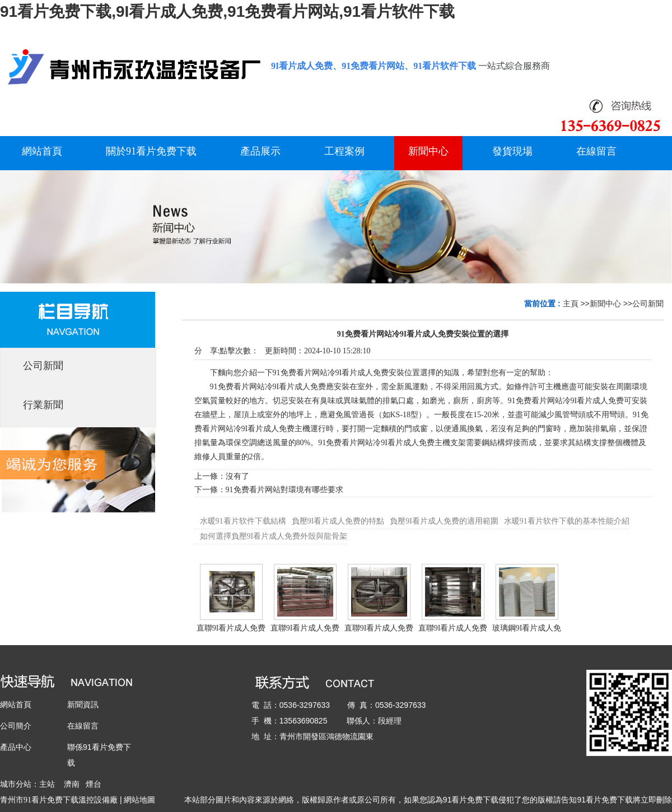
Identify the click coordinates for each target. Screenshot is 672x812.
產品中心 (16, 747)
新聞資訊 (83, 704)
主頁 (571, 304)
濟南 (72, 784)
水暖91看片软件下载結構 (243, 521)
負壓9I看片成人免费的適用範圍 (444, 521)
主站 (47, 784)
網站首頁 (16, 704)
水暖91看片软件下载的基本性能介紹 (567, 521)
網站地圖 (139, 800)
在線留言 (83, 726)
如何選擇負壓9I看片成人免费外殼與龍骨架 (274, 536)
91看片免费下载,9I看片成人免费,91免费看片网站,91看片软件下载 (227, 11)
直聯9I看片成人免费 (231, 628)
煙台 (94, 784)
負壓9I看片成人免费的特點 (338, 521)
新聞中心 (605, 304)
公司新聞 (648, 304)
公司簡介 (16, 726)
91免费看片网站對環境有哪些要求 (284, 490)
